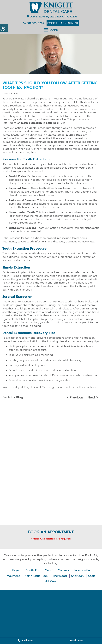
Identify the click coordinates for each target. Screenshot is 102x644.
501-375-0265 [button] (34, 23)
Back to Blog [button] (13, 397)
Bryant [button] (17, 570)
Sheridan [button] (77, 576)
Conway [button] (63, 570)
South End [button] (33, 570)
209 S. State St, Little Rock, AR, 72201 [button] (52, 17)
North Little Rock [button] (36, 576)
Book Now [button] (77, 641)
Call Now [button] (25, 641)
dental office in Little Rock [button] (65, 135)
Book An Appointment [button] (63, 23)
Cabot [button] (49, 570)
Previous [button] (75, 397)
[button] (51, 7)
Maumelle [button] (13, 576)
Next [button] (93, 397)
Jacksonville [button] (82, 570)
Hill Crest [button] (51, 582)
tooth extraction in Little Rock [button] (40, 123)
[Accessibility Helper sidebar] (4, 28)
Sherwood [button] (60, 576)
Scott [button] (92, 576)
